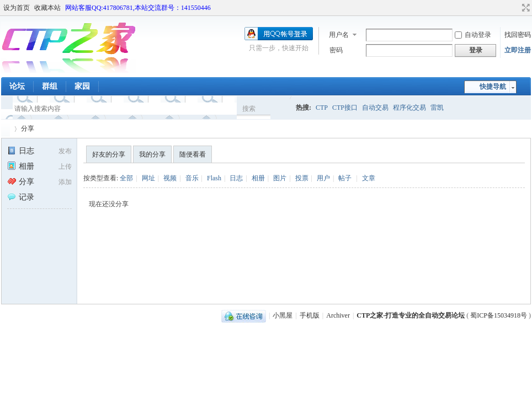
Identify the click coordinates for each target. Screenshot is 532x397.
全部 (126, 178)
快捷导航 (493, 87)
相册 (21, 166)
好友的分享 (109, 154)
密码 (336, 50)
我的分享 (152, 154)
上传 (65, 167)
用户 (323, 178)
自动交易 (375, 108)
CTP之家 (6, 129)
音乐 (192, 178)
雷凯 (437, 108)
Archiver (338, 315)
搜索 (249, 109)
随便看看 (193, 154)
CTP (322, 108)
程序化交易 (409, 108)
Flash (214, 178)
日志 (21, 151)
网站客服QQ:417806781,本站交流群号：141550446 (138, 8)
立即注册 (518, 50)
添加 (65, 182)
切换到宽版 (525, 8)
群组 (50, 86)
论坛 (17, 86)
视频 (170, 178)
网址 (148, 178)
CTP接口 (345, 108)
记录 (21, 197)
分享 (28, 128)
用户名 (339, 35)
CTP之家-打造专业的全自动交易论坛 (411, 315)
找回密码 (518, 35)
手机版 (310, 315)
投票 (302, 178)
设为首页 (17, 8)
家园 (82, 86)
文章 (369, 178)
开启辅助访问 (515, 8)
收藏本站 (47, 8)
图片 (280, 178)
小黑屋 (283, 315)
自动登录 (473, 35)
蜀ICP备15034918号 (499, 315)
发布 (65, 151)
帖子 (345, 178)
